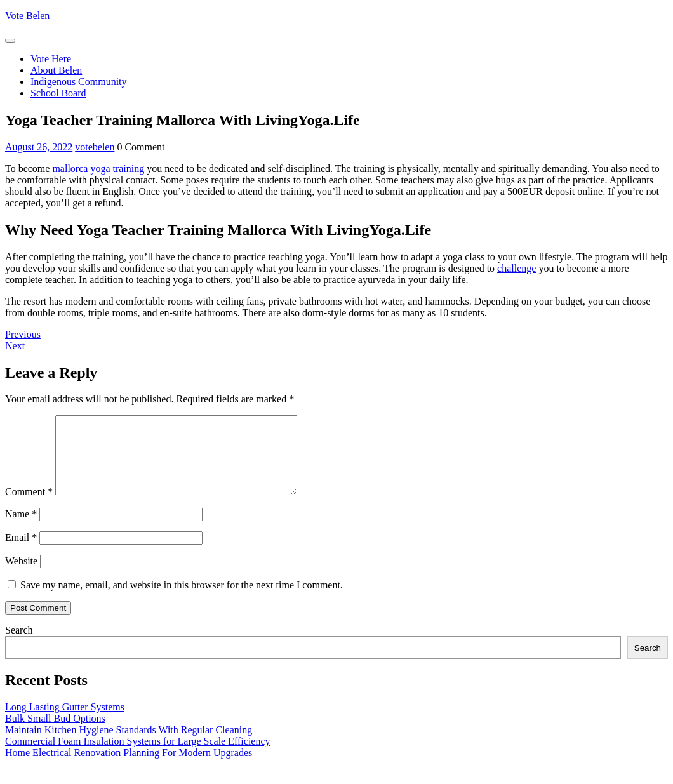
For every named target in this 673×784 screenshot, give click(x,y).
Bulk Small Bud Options (55, 734)
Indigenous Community (79, 82)
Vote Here (51, 59)
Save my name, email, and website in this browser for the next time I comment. (182, 600)
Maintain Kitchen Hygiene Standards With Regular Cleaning (129, 745)
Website (21, 576)
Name (21, 529)
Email (21, 553)
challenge (516, 268)
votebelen (95, 147)
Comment (29, 507)
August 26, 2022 (39, 147)
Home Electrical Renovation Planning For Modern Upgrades (129, 768)
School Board (58, 93)
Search (19, 645)
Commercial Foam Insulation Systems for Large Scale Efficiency (138, 756)
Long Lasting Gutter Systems (65, 722)
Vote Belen (27, 16)
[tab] (10, 41)
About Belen (56, 70)
